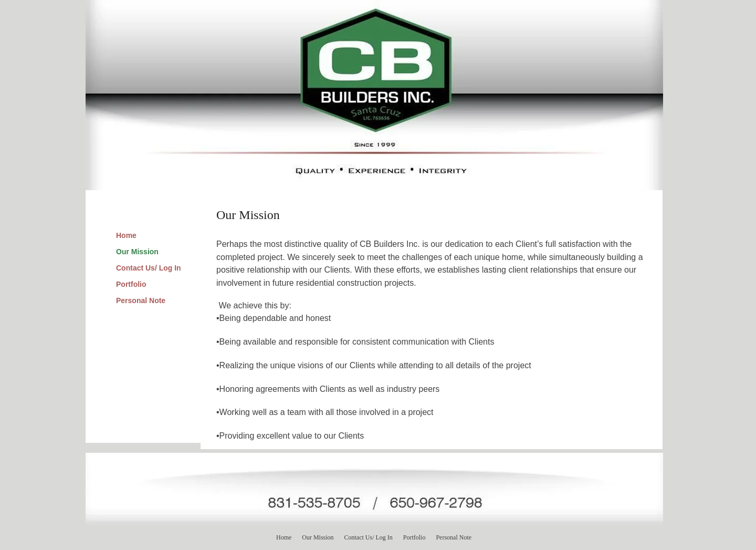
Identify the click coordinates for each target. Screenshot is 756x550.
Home (126, 235)
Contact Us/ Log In (149, 268)
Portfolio (131, 284)
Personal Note (141, 300)
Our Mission (137, 252)
